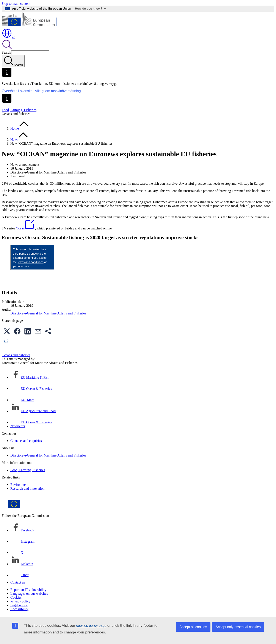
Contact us (18, 582)
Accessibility (19, 609)
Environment (19, 485)
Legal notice (19, 605)
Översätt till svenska (17, 91)
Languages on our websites (29, 594)
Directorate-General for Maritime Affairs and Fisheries (48, 313)
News (14, 140)
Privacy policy (20, 601)
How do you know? (91, 9)
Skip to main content (16, 4)
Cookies (16, 597)
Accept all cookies (193, 627)
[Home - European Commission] (33, 26)
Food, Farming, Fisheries (19, 110)
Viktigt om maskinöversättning (58, 91)
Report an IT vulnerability (28, 590)
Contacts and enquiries (26, 441)
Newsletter (18, 426)
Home (15, 128)
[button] (7, 331)
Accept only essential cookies (238, 627)
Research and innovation (27, 488)
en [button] (9, 37)
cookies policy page (91, 626)
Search (6, 52)
